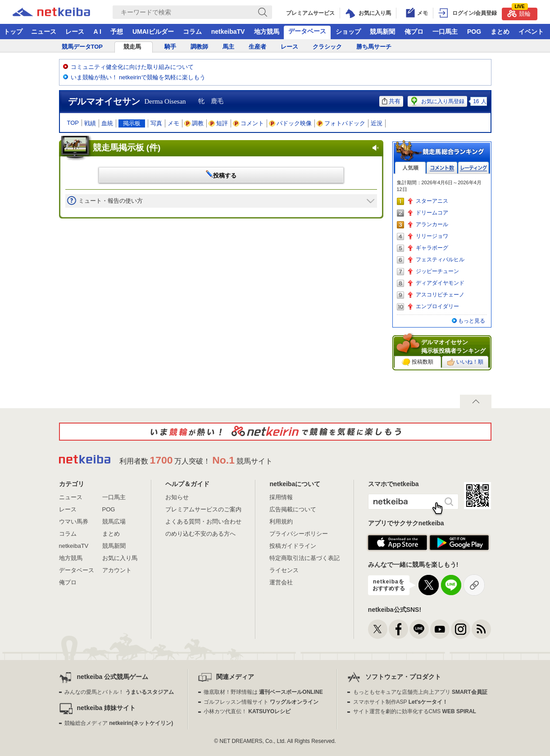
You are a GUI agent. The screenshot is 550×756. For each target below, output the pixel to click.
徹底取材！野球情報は (263, 692)
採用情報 (281, 497)
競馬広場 (114, 521)
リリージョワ (432, 236)
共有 (391, 101)
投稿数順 (418, 362)
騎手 (170, 47)
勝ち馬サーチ (374, 47)
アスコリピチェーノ (440, 295)
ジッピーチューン (437, 271)
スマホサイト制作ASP (401, 702)
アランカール (432, 224)
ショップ (348, 32)
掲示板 (132, 123)
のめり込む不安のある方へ (200, 534)
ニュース (44, 32)
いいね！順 (465, 362)
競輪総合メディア (119, 723)
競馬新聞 (382, 32)
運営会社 (281, 582)
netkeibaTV (228, 32)
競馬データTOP (82, 47)
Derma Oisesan (165, 101)
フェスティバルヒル (440, 260)
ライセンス (284, 570)
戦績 (90, 123)
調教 (194, 123)
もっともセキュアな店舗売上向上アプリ (420, 692)
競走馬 (132, 47)
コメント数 (442, 168)
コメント (249, 123)
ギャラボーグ (432, 248)
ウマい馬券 (74, 521)
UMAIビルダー (153, 32)
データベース (307, 31)
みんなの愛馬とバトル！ (119, 692)
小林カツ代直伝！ (247, 711)
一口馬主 (445, 32)
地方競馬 (267, 32)
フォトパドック (341, 123)
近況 (377, 123)
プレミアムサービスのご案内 (203, 509)
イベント (531, 32)
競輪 (519, 12)
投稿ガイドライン (293, 546)
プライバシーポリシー (299, 534)
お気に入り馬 (120, 558)
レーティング (473, 168)
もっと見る (472, 321)
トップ (13, 32)
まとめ (500, 32)
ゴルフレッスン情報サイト (261, 702)
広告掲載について (293, 509)
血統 (107, 123)
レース (75, 32)
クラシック (327, 47)
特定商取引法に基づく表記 (305, 558)
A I (98, 32)
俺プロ (414, 32)
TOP (73, 123)
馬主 (228, 47)
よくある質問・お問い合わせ (203, 521)
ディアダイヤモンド (440, 283)
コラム (192, 32)
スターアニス (432, 201)
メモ (173, 123)
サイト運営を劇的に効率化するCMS (415, 711)
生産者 (257, 47)
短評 (218, 123)
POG (474, 32)
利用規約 (281, 521)
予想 (117, 32)
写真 (156, 123)
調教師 (199, 47)
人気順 (410, 168)
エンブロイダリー (437, 306)
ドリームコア (432, 213)
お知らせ (177, 497)
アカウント (117, 570)
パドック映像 (291, 123)
